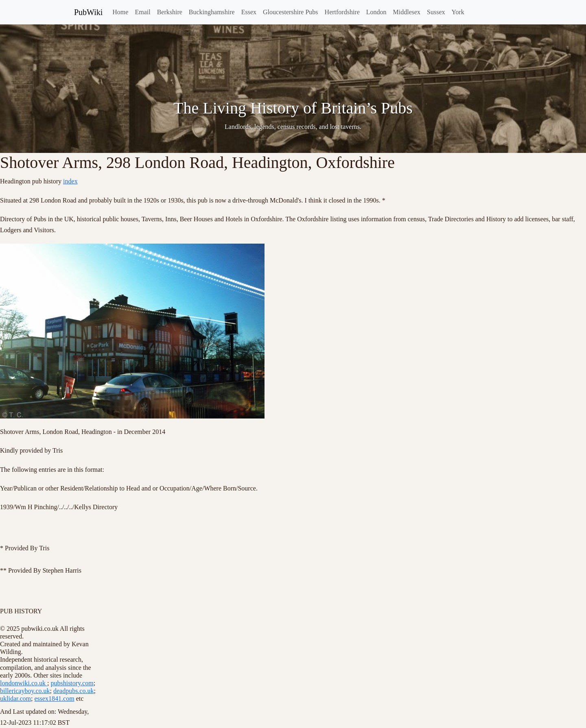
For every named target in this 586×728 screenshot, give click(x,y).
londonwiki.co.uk (24, 683)
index (70, 181)
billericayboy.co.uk (25, 691)
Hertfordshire (342, 12)
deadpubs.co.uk (74, 691)
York (458, 12)
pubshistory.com (72, 683)
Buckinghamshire (212, 12)
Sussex (436, 12)
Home (120, 12)
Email (142, 12)
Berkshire (170, 12)
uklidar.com (15, 699)
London (376, 12)
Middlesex (407, 12)
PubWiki (88, 12)
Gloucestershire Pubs (291, 12)
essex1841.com (54, 699)
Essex (249, 12)
